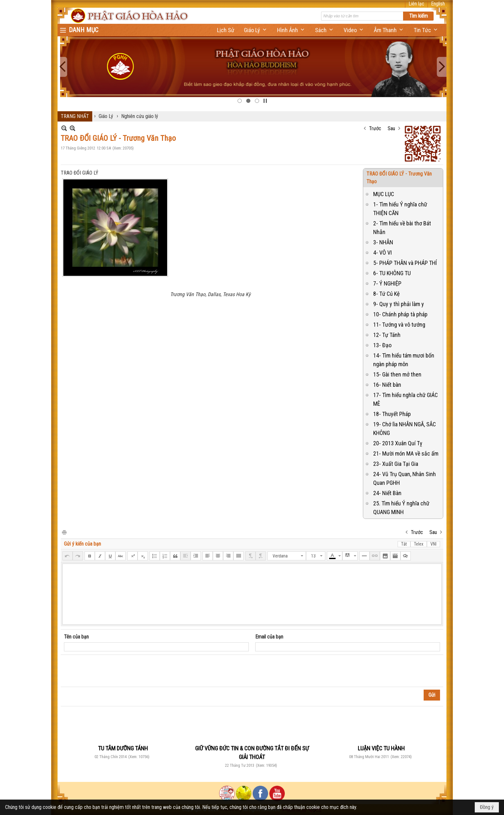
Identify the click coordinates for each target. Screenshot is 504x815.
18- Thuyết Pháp (392, 414)
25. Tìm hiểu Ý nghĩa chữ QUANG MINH (401, 508)
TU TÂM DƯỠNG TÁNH (123, 748)
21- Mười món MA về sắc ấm (406, 453)
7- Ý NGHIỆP (387, 283)
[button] (256, 30)
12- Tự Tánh (387, 335)
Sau (391, 128)
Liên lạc (416, 4)
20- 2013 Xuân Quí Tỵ (398, 443)
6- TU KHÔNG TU (392, 273)
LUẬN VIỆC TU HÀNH (381, 748)
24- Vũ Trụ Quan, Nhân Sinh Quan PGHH (405, 478)
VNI (433, 544)
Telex (419, 544)
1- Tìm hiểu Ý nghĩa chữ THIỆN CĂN (400, 209)
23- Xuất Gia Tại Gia (396, 464)
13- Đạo (382, 345)
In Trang (64, 532)
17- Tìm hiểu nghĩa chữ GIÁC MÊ (405, 399)
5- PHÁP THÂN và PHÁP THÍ (405, 263)
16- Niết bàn (387, 385)
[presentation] (113, 671)
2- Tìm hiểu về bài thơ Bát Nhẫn (402, 228)
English (438, 4)
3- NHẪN (383, 242)
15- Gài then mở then (397, 374)
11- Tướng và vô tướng (399, 325)
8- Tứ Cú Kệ (386, 294)
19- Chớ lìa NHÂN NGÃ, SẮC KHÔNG (405, 429)
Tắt (404, 544)
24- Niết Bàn (387, 493)
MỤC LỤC (384, 194)
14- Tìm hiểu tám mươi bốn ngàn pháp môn (404, 360)
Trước (375, 128)
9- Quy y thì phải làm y (399, 304)
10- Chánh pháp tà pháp (400, 314)
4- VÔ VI (382, 253)
